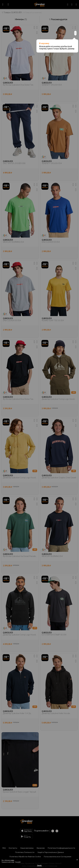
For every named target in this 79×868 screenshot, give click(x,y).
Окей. (39, 865)
